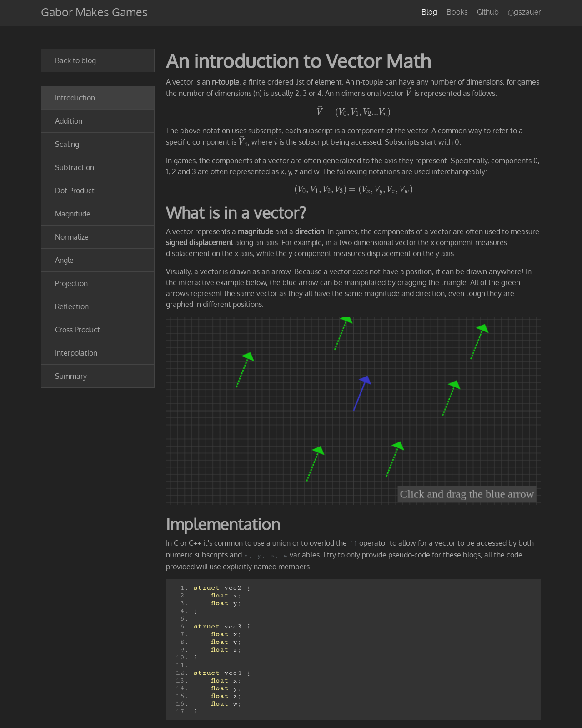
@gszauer (524, 12)
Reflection (72, 306)
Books (457, 12)
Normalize (72, 237)
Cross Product (78, 330)
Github (488, 12)
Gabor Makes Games (94, 12)
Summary (71, 376)
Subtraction (75, 167)
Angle (64, 260)
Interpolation (76, 353)
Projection (71, 283)
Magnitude (73, 214)
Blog (429, 12)
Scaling (67, 144)
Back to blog (75, 60)
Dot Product (75, 191)
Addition (69, 121)
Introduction (75, 98)
